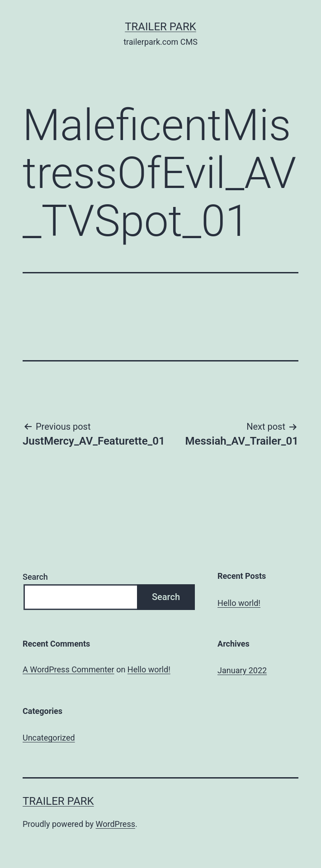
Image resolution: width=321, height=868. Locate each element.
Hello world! (239, 603)
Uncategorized (49, 738)
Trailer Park (160, 27)
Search (35, 577)
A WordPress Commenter (68, 669)
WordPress (116, 824)
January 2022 (242, 670)
